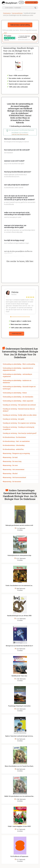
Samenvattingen (17, 13)
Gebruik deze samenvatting (20, 25)
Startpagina (7, 13)
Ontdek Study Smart (31, 2)
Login (21, 2)
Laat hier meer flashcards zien (20, 134)
